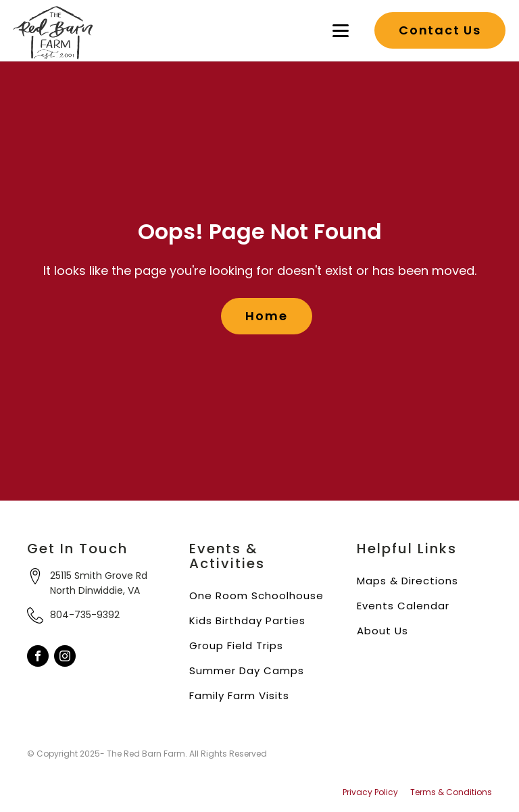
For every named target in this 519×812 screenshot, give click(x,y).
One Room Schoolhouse (256, 595)
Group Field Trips (236, 645)
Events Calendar (403, 606)
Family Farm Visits (239, 695)
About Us (382, 631)
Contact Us (440, 30)
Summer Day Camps (247, 670)
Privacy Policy (370, 792)
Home (266, 316)
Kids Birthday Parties (247, 620)
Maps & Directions (407, 581)
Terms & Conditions (451, 792)
